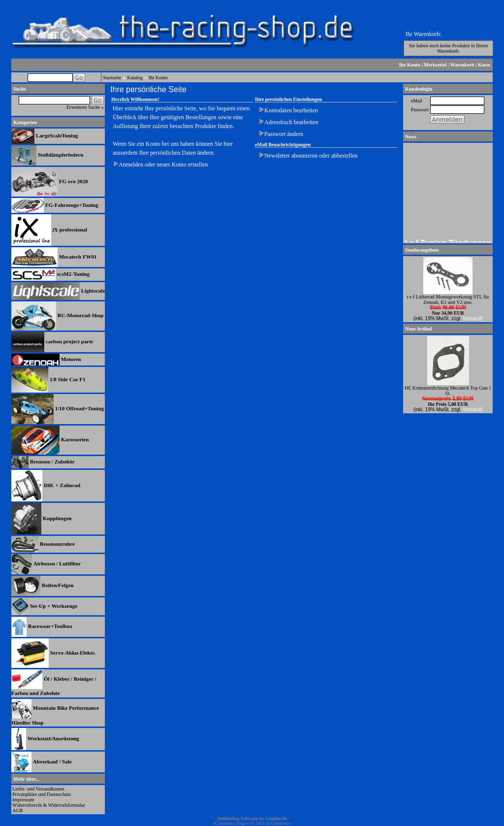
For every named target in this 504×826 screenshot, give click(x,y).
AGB (17, 810)
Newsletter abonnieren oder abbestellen (311, 156)
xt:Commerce (278, 824)
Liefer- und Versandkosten (38, 789)
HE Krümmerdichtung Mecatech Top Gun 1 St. (448, 391)
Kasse (484, 65)
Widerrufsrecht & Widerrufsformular (49, 805)
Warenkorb (462, 65)
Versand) (472, 318)
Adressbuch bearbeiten (291, 122)
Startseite (112, 78)
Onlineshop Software (238, 819)
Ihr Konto (410, 65)
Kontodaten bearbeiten (291, 110)
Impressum (23, 800)
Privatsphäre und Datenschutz (42, 794)
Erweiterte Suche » (85, 107)
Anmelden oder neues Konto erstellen (163, 165)
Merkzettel (435, 65)
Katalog (135, 78)
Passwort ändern (284, 134)
